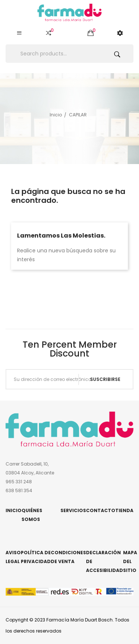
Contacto (101, 510)
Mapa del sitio (130, 561)
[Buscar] (69, 54)
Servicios (73, 510)
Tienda (124, 510)
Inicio (14, 510)
